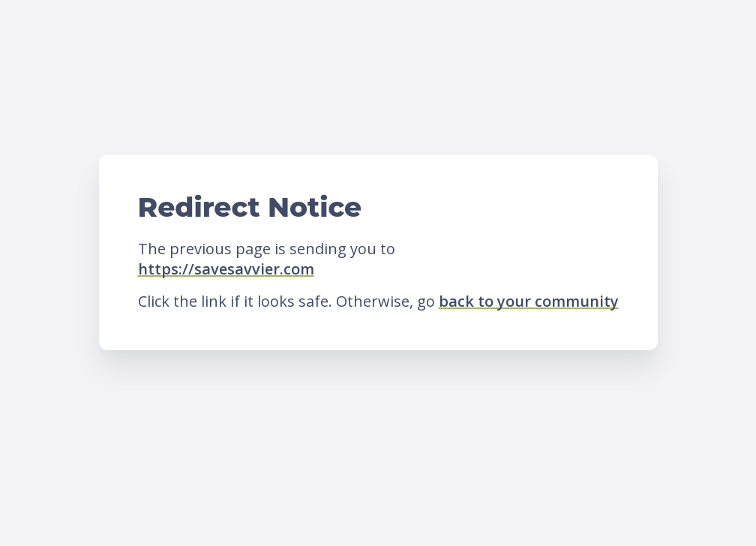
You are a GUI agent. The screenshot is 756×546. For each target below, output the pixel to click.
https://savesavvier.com (226, 269)
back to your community (529, 301)
